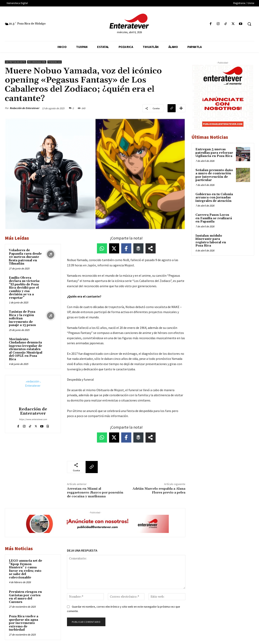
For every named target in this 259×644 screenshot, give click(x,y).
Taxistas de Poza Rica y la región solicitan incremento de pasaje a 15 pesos (22, 318)
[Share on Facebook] (126, 248)
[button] (249, 24)
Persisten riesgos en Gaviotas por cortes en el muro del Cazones (25, 597)
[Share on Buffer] (138, 248)
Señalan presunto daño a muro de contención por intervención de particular (214, 175)
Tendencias (55, 62)
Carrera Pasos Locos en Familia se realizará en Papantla (214, 218)
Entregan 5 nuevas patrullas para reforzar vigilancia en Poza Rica (214, 153)
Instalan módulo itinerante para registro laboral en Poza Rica (211, 241)
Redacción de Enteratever (24, 108)
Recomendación (37, 62)
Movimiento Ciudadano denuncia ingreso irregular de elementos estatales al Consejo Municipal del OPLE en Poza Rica (26, 349)
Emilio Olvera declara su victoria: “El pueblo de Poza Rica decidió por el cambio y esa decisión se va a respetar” (24, 288)
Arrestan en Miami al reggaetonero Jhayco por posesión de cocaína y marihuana (95, 493)
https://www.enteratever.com (33, 419)
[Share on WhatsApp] (102, 248)
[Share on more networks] (151, 248)
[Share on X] (114, 248)
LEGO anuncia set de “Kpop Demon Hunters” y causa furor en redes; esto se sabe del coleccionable (25, 569)
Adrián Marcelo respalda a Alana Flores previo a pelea (159, 491)
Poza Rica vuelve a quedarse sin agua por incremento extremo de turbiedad (24, 623)
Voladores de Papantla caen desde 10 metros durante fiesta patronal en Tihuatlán (25, 257)
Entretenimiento (15, 62)
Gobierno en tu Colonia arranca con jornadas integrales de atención (214, 198)
